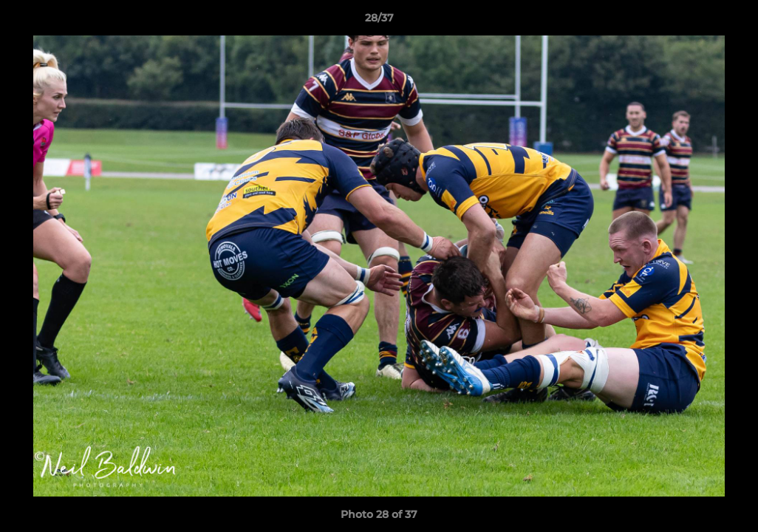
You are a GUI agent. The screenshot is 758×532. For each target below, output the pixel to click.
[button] (731, 21)
